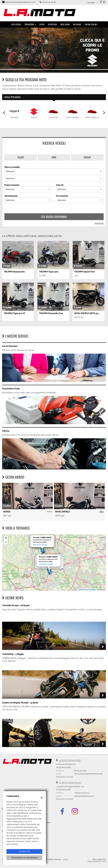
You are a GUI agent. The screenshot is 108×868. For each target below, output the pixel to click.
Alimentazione (11, 196)
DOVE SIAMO (65, 24)
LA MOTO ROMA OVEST (70, 783)
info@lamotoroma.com (84, 796)
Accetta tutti (24, 851)
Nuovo (87, 157)
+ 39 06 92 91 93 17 (82, 793)
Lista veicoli (16, 24)
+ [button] (6, 538)
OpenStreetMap (91, 590)
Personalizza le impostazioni (24, 858)
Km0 (54, 157)
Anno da (60, 185)
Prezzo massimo (12, 185)
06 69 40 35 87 (49, 2)
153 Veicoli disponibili (54, 217)
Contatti (91, 3)
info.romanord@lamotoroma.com (20, 2)
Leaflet (80, 590)
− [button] (6, 542)
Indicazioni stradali (40, 545)
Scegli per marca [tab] (12, 97)
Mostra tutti (99, 223)
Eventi (42, 24)
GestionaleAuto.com (97, 861)
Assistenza (52, 24)
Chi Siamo (77, 24)
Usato (21, 157)
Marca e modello (12, 167)
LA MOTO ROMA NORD (70, 760)
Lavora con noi (91, 24)
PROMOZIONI (30, 24)
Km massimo (62, 196)
